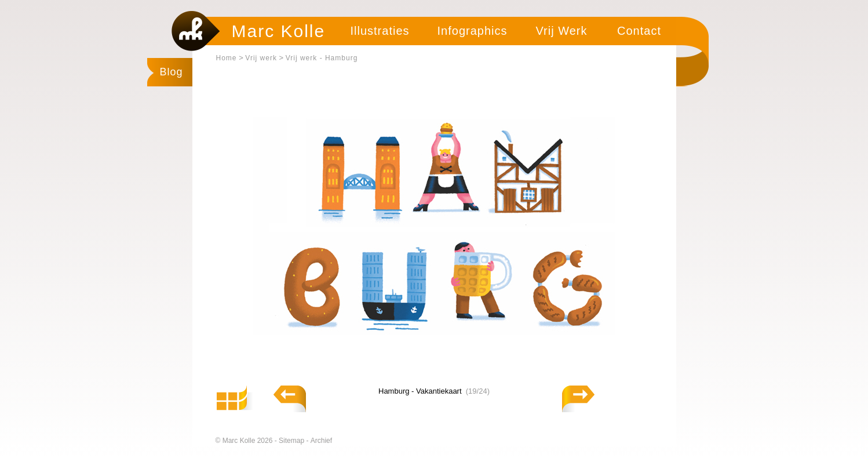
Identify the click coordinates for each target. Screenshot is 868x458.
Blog (172, 72)
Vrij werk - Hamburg (322, 58)
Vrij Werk (562, 31)
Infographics (473, 31)
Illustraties (380, 31)
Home (227, 58)
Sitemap (292, 441)
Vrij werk (261, 58)
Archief (321, 441)
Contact (639, 31)
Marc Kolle (279, 31)
